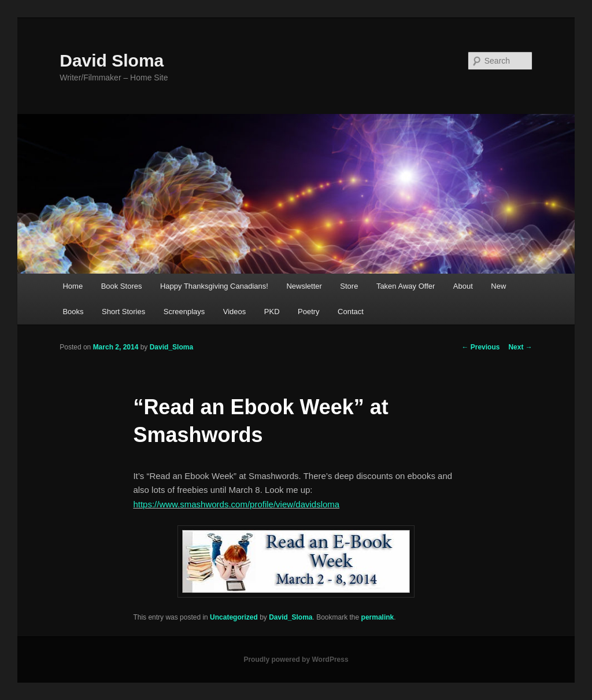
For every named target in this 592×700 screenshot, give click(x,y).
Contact (351, 312)
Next (520, 347)
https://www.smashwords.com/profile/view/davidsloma (236, 504)
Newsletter (304, 286)
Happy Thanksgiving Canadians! (214, 286)
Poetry (309, 312)
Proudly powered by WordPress (296, 660)
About (463, 286)
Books (73, 312)
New (498, 286)
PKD (272, 312)
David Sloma (112, 60)
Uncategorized (234, 617)
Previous (480, 347)
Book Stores (122, 286)
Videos (235, 312)
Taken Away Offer (406, 286)
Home (73, 286)
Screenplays (184, 312)
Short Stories (123, 312)
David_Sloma (171, 347)
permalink (378, 617)
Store (349, 286)
